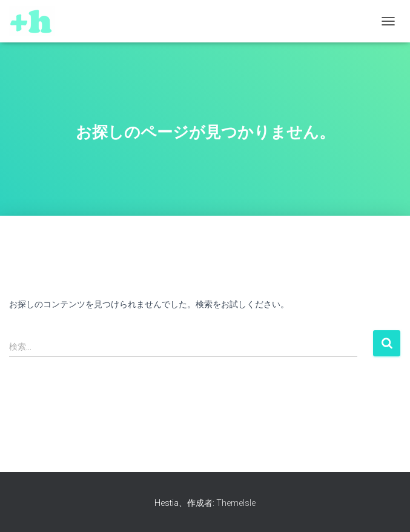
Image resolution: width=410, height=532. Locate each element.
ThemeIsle (236, 503)
